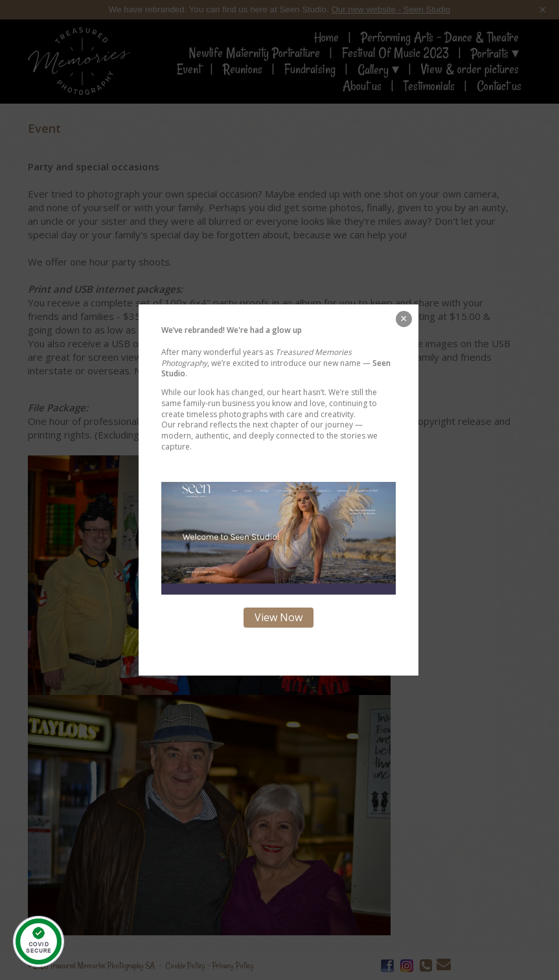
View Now (279, 617)
